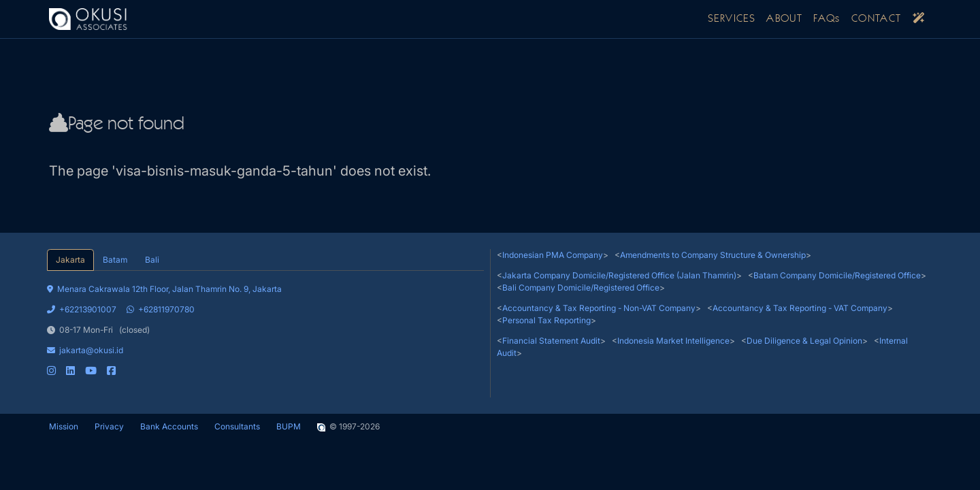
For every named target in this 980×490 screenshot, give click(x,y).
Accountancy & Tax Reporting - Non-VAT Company (599, 308)
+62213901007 (82, 309)
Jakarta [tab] (70, 260)
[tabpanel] (265, 324)
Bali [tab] (152, 260)
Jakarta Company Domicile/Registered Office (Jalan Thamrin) (619, 275)
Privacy (109, 426)
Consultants (237, 426)
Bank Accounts (169, 426)
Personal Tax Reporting (546, 320)
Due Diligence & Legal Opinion (804, 341)
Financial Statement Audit (551, 341)
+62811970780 (161, 309)
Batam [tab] (115, 260)
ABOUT (784, 19)
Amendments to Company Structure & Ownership (713, 255)
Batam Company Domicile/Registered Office (837, 275)
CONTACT (877, 19)
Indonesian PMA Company (553, 255)
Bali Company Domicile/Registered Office (581, 288)
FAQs (827, 19)
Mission (64, 426)
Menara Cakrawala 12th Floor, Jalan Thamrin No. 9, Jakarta (164, 289)
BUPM (289, 426)
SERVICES (732, 19)
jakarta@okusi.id (85, 350)
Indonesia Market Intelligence (673, 341)
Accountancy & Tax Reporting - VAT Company (800, 308)
